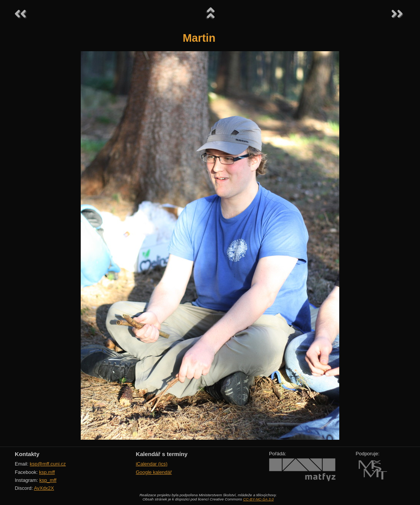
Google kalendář (154, 472)
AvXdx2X (44, 488)
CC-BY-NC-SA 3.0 (258, 499)
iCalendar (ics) (152, 464)
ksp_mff (48, 480)
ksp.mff (47, 472)
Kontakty (27, 454)
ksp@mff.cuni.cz (48, 464)
